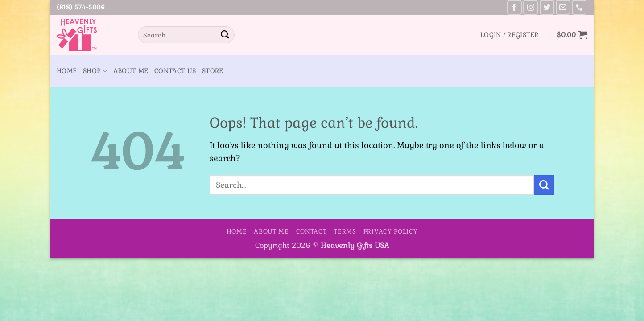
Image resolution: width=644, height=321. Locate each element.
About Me (131, 71)
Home (67, 71)
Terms (345, 231)
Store (213, 71)
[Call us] (579, 7)
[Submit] (225, 35)
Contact (312, 231)
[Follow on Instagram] (530, 7)
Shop (95, 71)
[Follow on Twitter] (547, 7)
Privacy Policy (391, 231)
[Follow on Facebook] (514, 7)
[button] (510, 35)
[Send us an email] (563, 7)
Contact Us (175, 71)
